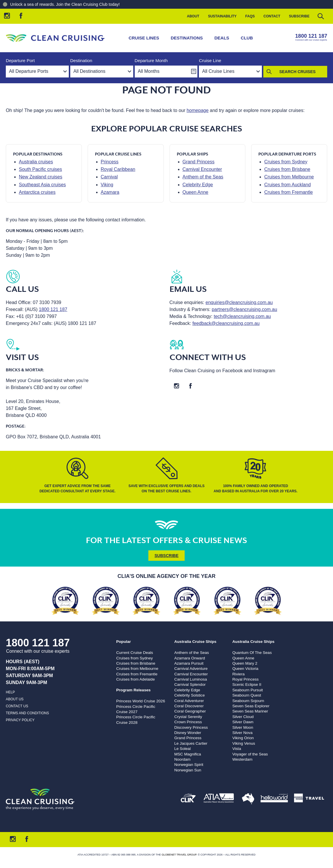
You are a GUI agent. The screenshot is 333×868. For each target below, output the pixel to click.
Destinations (187, 38)
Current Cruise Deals (135, 653)
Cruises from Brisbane (287, 169)
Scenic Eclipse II (247, 685)
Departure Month (151, 60)
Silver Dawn (243, 722)
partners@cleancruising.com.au (244, 309)
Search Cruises (297, 72)
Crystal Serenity (188, 717)
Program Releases (133, 690)
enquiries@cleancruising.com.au (239, 302)
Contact (272, 16)
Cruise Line (210, 60)
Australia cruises (36, 162)
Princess (110, 162)
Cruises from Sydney (286, 162)
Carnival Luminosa (191, 679)
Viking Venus (244, 743)
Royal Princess (245, 679)
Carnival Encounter (202, 169)
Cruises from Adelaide (135, 679)
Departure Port (20, 60)
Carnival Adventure (191, 669)
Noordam (182, 759)
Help (10, 692)
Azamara (110, 192)
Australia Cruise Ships (195, 642)
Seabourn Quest (247, 695)
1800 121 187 (311, 36)
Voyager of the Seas (250, 754)
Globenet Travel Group (179, 855)
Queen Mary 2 (245, 663)
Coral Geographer (190, 711)
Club (247, 38)
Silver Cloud (243, 717)
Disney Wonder (188, 733)
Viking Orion (243, 738)
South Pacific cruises (40, 169)
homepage (198, 110)
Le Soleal (182, 749)
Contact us (17, 706)
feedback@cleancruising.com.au (226, 323)
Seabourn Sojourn (248, 701)
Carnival (109, 177)
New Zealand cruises (40, 177)
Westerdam (242, 759)
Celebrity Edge (198, 185)
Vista (237, 749)
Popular (124, 642)
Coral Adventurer (189, 701)
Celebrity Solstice (189, 695)
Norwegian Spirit (189, 765)
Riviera (238, 674)
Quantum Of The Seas (252, 653)
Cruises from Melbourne (289, 177)
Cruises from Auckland (287, 185)
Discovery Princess (191, 727)
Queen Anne (196, 192)
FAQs (250, 16)
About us (15, 699)
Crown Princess (188, 722)
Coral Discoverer (189, 706)
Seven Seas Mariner (250, 711)
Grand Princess (199, 162)
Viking (107, 185)
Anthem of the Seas (203, 177)
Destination (81, 60)
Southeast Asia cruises (42, 185)
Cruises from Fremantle (288, 192)
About (193, 16)
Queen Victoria (245, 669)
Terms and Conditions (27, 713)
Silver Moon (243, 727)
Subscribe (299, 16)
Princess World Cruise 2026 (141, 701)
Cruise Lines (144, 38)
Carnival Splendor (190, 685)
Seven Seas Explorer (251, 706)
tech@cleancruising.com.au (242, 316)
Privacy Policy (20, 720)
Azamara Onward (190, 658)
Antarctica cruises (37, 192)
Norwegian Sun (188, 770)
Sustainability (222, 16)
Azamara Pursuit (189, 663)
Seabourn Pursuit (248, 690)
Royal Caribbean (118, 169)
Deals (222, 38)
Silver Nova (242, 733)
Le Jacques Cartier (191, 743)
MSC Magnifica (188, 754)
